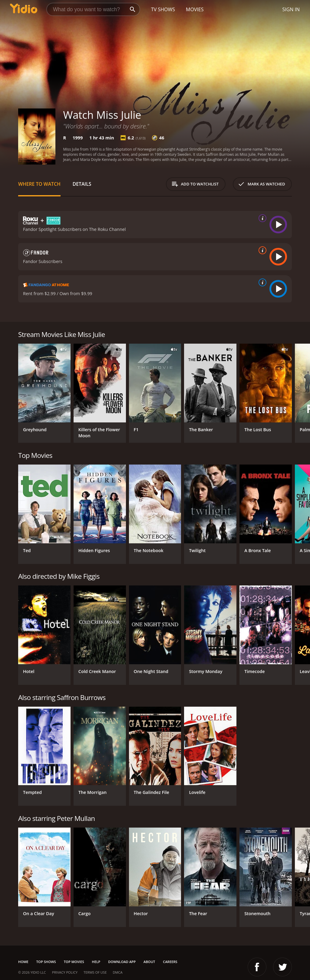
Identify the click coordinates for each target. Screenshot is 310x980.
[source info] (261, 218)
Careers (170, 962)
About (149, 962)
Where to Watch (39, 184)
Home (23, 962)
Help (96, 962)
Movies (195, 9)
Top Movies (74, 962)
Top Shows (46, 962)
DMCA (117, 972)
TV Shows (163, 9)
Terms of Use (95, 972)
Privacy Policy (65, 972)
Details (82, 184)
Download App (122, 962)
